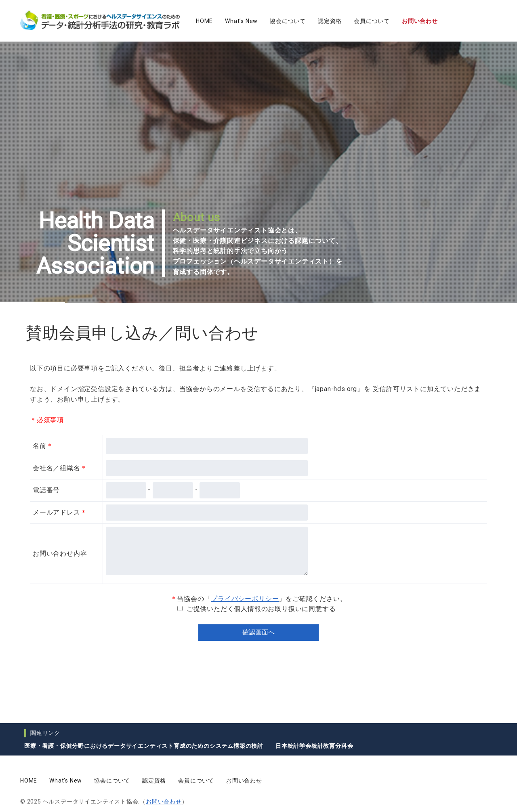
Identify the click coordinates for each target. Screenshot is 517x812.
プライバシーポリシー (245, 599)
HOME (204, 21)
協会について (288, 21)
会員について (372, 21)
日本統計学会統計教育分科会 (314, 746)
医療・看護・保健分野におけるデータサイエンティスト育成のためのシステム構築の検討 (144, 746)
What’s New (241, 21)
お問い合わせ (420, 21)
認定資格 (330, 21)
